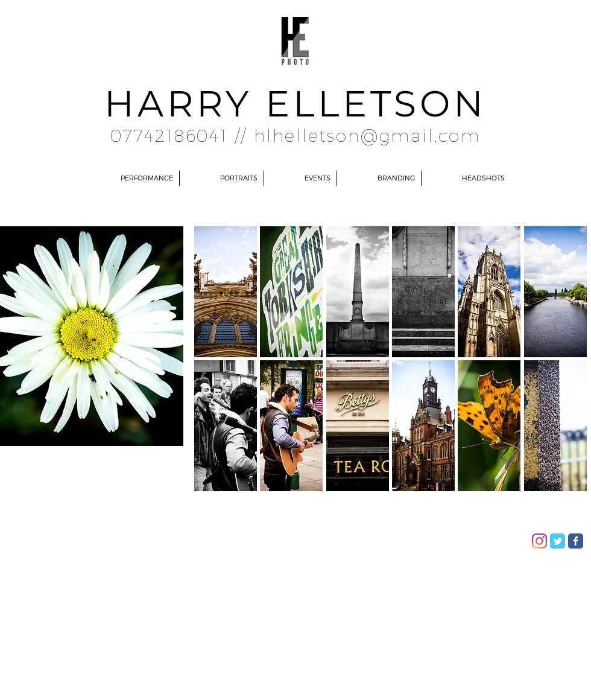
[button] (226, 292)
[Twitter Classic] (558, 541)
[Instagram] (539, 541)
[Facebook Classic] (576, 541)
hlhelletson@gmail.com (367, 135)
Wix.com (172, 537)
